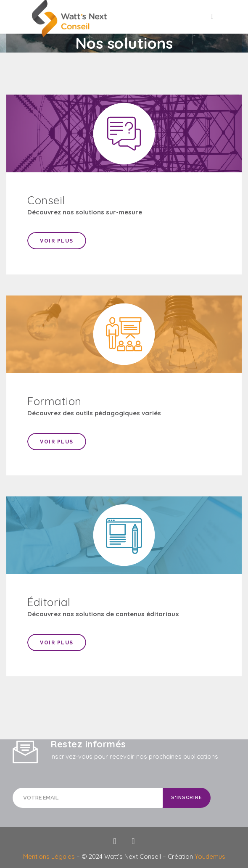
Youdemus (210, 856)
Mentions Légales (50, 856)
